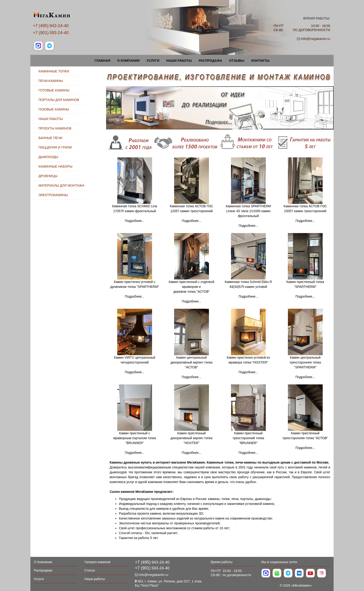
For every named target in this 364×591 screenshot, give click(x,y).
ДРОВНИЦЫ (48, 176)
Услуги (153, 61)
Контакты (260, 61)
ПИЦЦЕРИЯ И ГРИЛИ (55, 147)
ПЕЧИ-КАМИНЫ (51, 81)
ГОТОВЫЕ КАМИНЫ (54, 90)
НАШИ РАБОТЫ (51, 119)
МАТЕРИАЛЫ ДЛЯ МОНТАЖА (61, 185)
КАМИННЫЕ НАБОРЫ (55, 166)
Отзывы (237, 61)
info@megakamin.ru (316, 39)
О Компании (128, 61)
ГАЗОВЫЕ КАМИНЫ (54, 109)
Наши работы (179, 61)
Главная (102, 61)
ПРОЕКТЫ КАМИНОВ (55, 128)
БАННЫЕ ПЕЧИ (50, 138)
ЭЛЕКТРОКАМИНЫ (53, 195)
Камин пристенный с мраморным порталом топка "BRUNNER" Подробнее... (135, 443)
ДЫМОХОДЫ (48, 157)
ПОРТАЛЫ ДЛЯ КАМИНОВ (59, 100)
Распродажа (210, 61)
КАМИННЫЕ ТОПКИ (54, 71)
